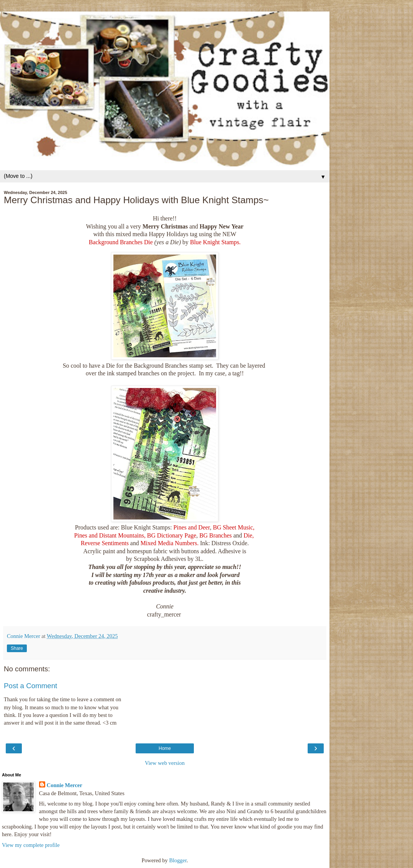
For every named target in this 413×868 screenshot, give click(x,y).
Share (17, 648)
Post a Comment (30, 686)
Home (165, 748)
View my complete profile (31, 845)
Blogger (178, 860)
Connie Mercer (65, 785)
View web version (165, 763)
